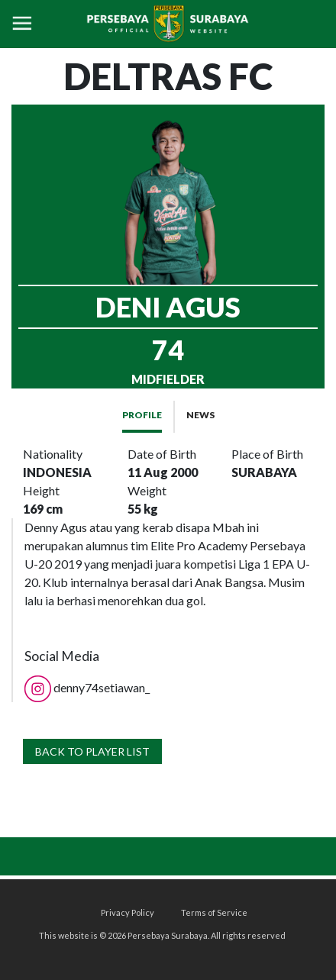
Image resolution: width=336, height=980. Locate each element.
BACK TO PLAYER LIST (92, 751)
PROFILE (142, 415)
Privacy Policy (128, 912)
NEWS (200, 415)
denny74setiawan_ (87, 687)
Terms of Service (214, 912)
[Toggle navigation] (22, 24)
